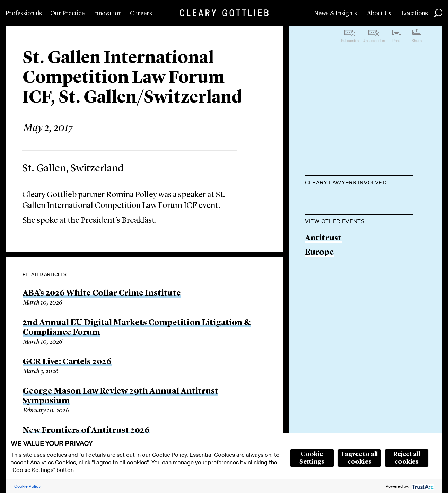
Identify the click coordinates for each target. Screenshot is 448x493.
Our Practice (67, 14)
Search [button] (438, 13)
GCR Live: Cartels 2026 (67, 362)
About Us (379, 14)
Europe (319, 288)
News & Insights (336, 14)
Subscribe (350, 41)
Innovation (107, 14)
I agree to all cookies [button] (359, 458)
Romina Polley (333, 200)
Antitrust (323, 274)
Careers (141, 14)
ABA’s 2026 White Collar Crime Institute (102, 293)
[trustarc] (422, 486)
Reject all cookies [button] (407, 458)
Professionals (24, 14)
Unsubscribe (374, 41)
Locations (415, 14)
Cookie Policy (27, 486)
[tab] (359, 183)
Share (417, 41)
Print (396, 41)
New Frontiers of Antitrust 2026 (86, 431)
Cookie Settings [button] (312, 458)
